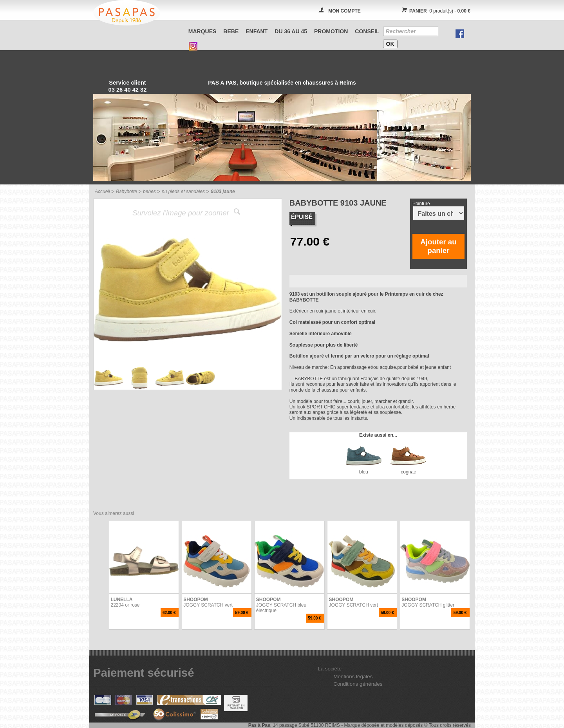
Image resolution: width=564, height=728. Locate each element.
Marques (202, 31)
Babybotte (127, 191)
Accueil (102, 191)
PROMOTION (331, 31)
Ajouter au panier (438, 246)
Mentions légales (353, 677)
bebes (149, 191)
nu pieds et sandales (183, 191)
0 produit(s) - (435, 11)
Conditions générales (358, 684)
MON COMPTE (344, 11)
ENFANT (257, 31)
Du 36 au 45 (291, 31)
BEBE (231, 31)
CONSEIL (367, 31)
